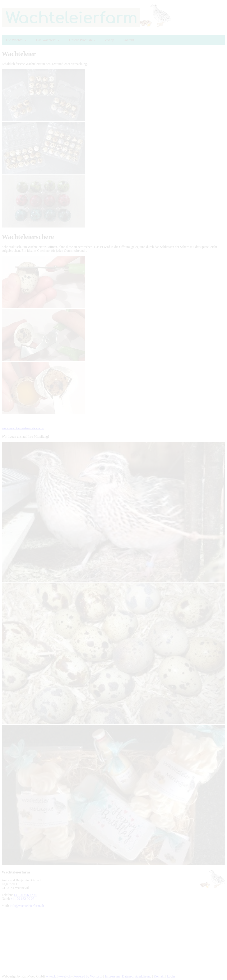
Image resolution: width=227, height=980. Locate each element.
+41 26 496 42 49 (25, 895)
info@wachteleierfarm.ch (27, 906)
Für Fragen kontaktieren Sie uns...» (23, 428)
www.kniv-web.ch (58, 976)
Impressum (112, 976)
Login (171, 976)
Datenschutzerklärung (137, 976)
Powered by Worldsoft (88, 976)
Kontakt (159, 976)
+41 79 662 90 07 (22, 899)
